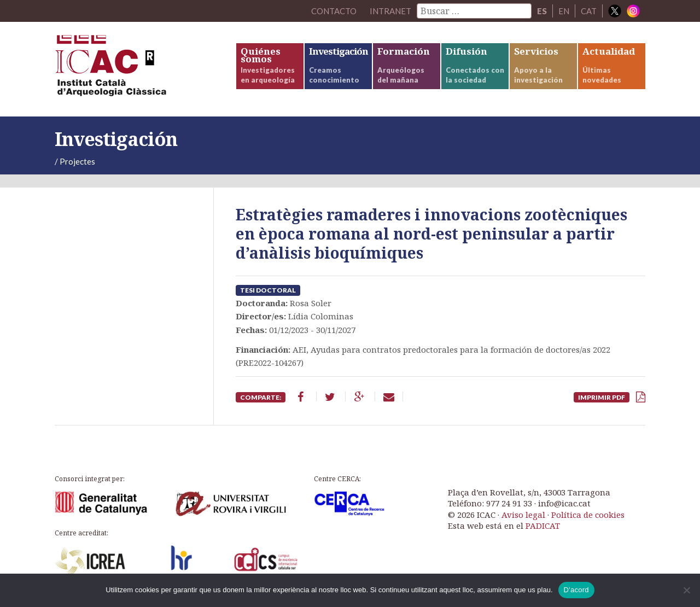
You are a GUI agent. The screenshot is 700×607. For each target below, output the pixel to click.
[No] (686, 590)
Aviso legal (523, 515)
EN (564, 11)
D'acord (576, 590)
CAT (589, 11)
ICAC (137, 69)
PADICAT (543, 526)
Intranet (390, 11)
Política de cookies (588, 515)
